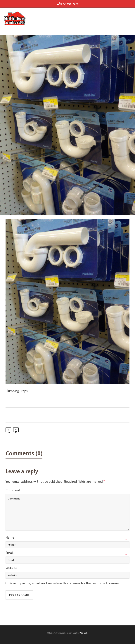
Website (11, 568)
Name (10, 537)
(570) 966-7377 (68, 4)
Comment (13, 490)
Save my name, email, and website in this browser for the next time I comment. (66, 583)
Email (9, 553)
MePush (84, 633)
